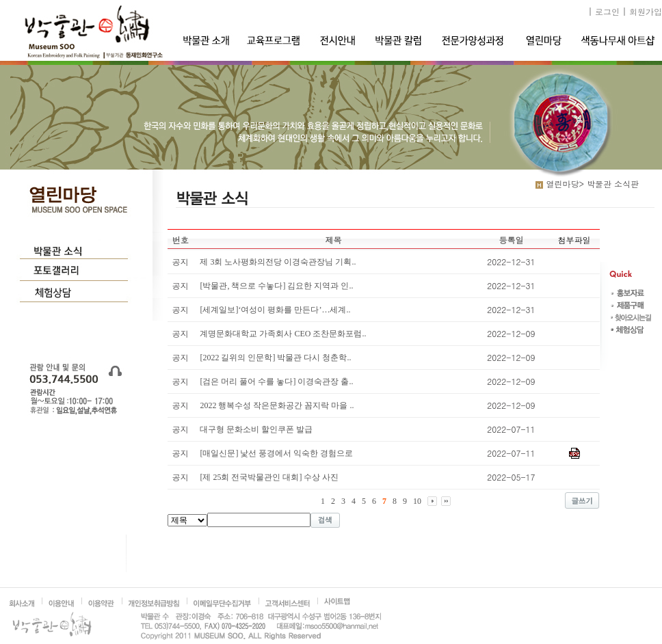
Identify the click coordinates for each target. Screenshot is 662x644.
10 (417, 501)
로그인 (607, 11)
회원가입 (646, 11)
